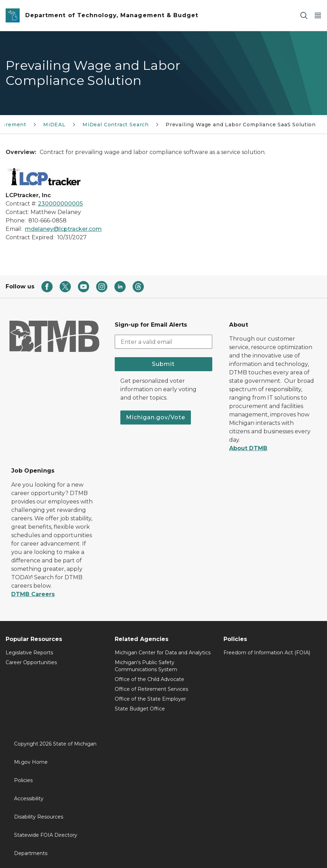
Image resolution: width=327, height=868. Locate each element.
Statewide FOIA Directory (46, 835)
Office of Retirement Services (151, 689)
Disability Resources (39, 817)
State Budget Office (140, 709)
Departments (31, 853)
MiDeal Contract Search (116, 125)
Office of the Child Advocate (149, 679)
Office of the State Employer (150, 699)
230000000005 (60, 204)
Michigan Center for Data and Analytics (163, 653)
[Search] (304, 16)
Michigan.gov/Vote (156, 417)
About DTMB (248, 448)
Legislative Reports (29, 653)
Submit (163, 364)
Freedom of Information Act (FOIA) (267, 653)
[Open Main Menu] (318, 16)
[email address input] (164, 342)
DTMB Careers (33, 594)
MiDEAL (54, 125)
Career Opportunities (31, 662)
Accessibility (29, 799)
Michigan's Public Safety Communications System (146, 666)
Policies (23, 780)
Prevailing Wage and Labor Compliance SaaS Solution (241, 125)
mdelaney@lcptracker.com (63, 229)
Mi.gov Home (31, 762)
